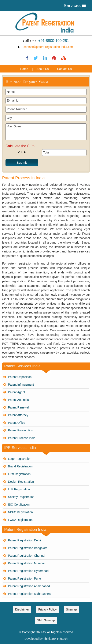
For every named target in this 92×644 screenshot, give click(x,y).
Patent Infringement (21, 385)
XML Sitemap (46, 620)
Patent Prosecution (21, 430)
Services (75, 5)
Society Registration (21, 497)
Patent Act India (18, 400)
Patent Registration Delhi (24, 540)
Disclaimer (22, 609)
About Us (43, 69)
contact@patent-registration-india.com (49, 47)
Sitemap (71, 609)
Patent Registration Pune (25, 578)
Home (24, 69)
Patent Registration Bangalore (28, 548)
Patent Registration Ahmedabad (29, 586)
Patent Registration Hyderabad (28, 571)
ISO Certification (19, 505)
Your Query (46, 132)
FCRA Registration (20, 520)
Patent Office (17, 423)
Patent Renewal (19, 407)
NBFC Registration (20, 512)
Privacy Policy (47, 609)
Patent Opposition (20, 377)
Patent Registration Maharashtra (29, 594)
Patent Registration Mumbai (26, 563)
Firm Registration (19, 474)
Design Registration (21, 482)
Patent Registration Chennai (27, 556)
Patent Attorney (18, 415)
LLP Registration (19, 489)
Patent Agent (16, 392)
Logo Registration (20, 459)
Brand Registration (20, 466)
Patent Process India (22, 438)
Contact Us (64, 69)
